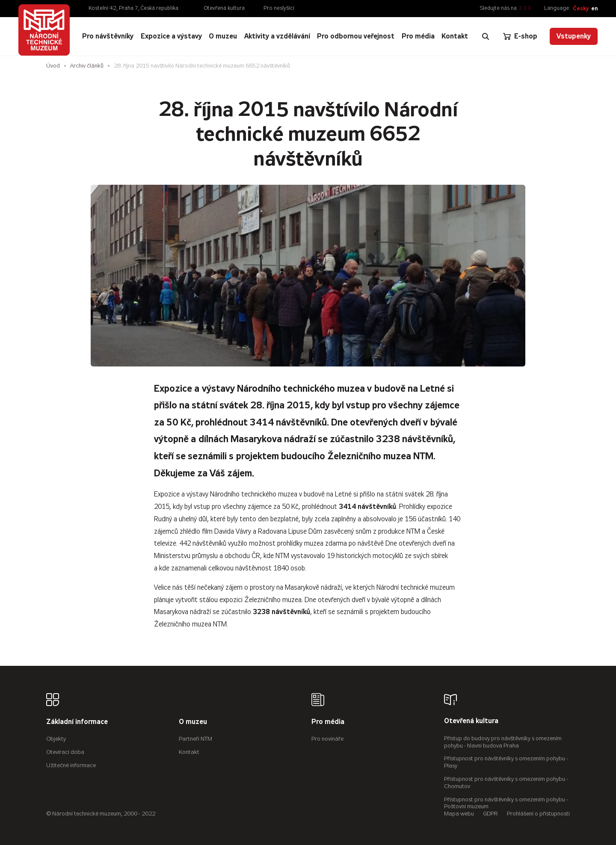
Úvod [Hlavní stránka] (53, 66)
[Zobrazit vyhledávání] (486, 36)
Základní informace (77, 722)
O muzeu (193, 722)
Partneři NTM (195, 739)
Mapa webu (459, 814)
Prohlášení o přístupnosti (538, 814)
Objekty (56, 739)
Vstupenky (574, 36)
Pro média (328, 722)
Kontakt (189, 752)
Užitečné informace (71, 765)
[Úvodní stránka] (44, 30)
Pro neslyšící (279, 8)
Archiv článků (87, 66)
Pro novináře (327, 739)
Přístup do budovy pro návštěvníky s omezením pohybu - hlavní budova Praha (503, 742)
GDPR (490, 814)
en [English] (594, 8)
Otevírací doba (65, 752)
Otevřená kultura (224, 8)
